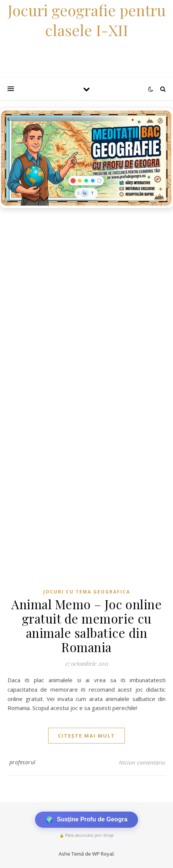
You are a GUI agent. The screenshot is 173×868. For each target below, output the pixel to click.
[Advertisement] (86, 302)
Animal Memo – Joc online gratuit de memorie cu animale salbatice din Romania (86, 625)
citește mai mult (86, 736)
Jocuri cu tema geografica (87, 592)
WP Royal (103, 854)
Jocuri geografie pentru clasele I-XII (87, 20)
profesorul (23, 762)
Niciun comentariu (142, 762)
